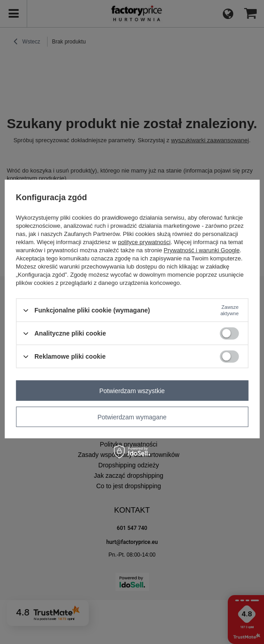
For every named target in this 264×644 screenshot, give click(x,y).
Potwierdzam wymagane (132, 417)
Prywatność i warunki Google (202, 250)
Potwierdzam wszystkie (132, 390)
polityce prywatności (144, 242)
